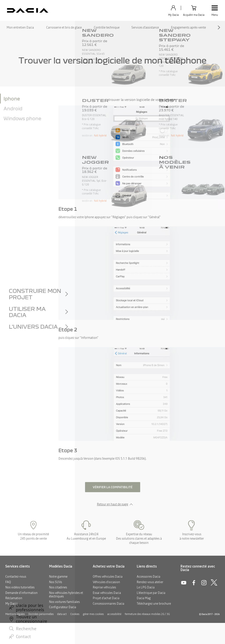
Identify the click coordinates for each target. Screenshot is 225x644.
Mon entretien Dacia (20, 27)
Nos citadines (58, 587)
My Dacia (11, 604)
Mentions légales (15, 614)
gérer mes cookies (93, 614)
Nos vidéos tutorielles (20, 587)
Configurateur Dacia (63, 607)
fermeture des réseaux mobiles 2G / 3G (147, 614)
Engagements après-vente (188, 27)
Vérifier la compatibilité (113, 487)
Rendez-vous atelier (150, 582)
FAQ (8, 582)
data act (62, 614)
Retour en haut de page (112, 504)
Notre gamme (58, 577)
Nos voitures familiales (64, 602)
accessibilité (114, 614)
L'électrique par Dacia (151, 593)
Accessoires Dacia (148, 577)
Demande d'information (21, 593)
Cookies (75, 614)
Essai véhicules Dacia (107, 593)
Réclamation (14, 598)
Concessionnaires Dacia (108, 604)
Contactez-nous (16, 577)
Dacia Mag (144, 598)
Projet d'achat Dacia (106, 598)
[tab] (29, 99)
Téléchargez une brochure (154, 604)
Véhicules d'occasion (106, 582)
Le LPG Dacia (146, 587)
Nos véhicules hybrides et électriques (66, 595)
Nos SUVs (55, 582)
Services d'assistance (145, 27)
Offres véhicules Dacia (108, 577)
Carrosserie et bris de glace (64, 27)
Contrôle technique (107, 27)
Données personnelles (41, 614)
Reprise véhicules (104, 587)
